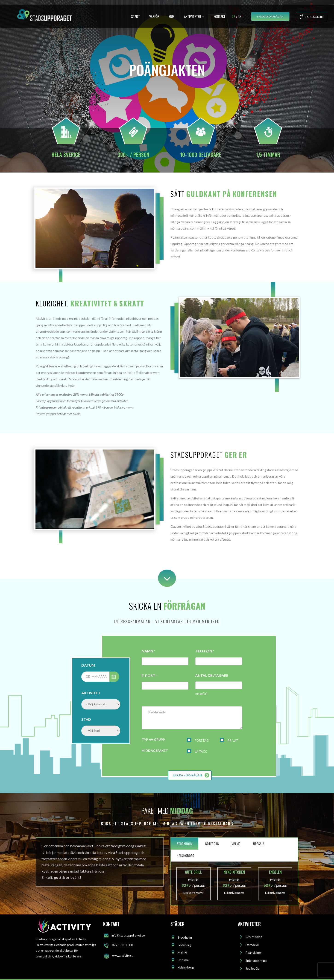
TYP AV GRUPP (153, 739)
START (135, 16)
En (240, 16)
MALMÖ (236, 843)
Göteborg (184, 945)
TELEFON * (205, 651)
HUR (172, 16)
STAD (86, 719)
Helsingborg (186, 967)
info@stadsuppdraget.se (128, 935)
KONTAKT (220, 16)
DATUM (88, 665)
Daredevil (252, 945)
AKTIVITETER (194, 16)
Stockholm (185, 937)
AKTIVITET (91, 693)
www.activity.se (123, 956)
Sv (233, 16)
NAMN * (149, 651)
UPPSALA (259, 843)
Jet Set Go (253, 968)
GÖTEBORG (212, 843)
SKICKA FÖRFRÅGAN (270, 16)
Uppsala (183, 960)
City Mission (254, 937)
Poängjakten (254, 953)
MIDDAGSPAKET (155, 751)
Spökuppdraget (256, 961)
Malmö (182, 952)
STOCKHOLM (185, 843)
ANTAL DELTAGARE (212, 675)
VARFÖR (154, 16)
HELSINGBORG (185, 855)
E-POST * (150, 676)
